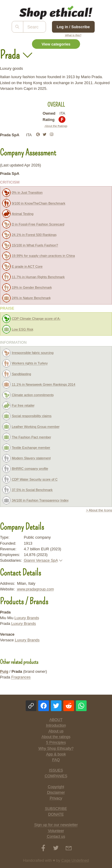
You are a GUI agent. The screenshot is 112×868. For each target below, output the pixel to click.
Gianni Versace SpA (41, 560)
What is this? (73, 35)
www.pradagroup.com (36, 589)
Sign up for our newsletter (56, 825)
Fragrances (21, 677)
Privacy (56, 798)
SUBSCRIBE (56, 809)
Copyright (56, 787)
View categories (56, 44)
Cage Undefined (75, 860)
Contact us (56, 836)
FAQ (56, 760)
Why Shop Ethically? (56, 748)
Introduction (56, 725)
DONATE (56, 814)
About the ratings (56, 737)
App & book (56, 754)
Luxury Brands (27, 618)
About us (56, 731)
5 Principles (56, 742)
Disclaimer (56, 792)
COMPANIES (56, 776)
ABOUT (56, 720)
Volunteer (56, 831)
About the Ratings (56, 126)
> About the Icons (99, 510)
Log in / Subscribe (73, 27)
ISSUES (56, 770)
